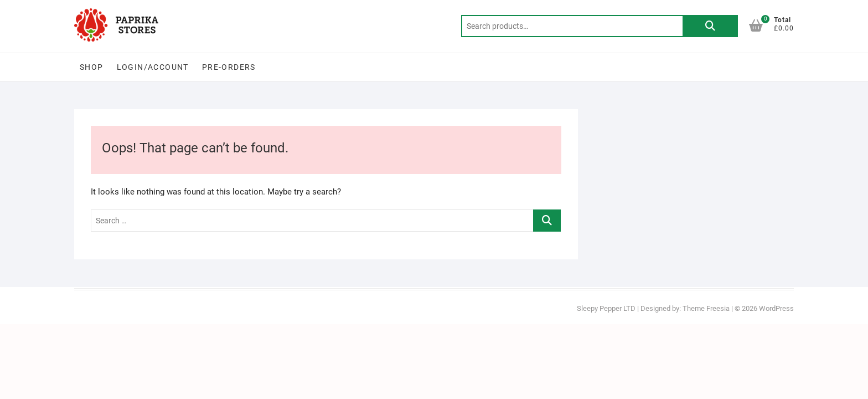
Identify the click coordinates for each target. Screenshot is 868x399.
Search (710, 26)
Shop (92, 67)
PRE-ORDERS (229, 67)
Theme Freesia (706, 308)
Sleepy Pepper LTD (606, 308)
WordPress (776, 308)
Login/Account (153, 67)
